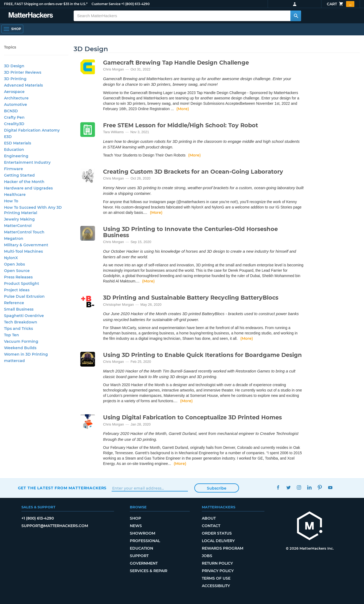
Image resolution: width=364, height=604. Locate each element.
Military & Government (26, 245)
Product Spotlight (22, 284)
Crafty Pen (14, 117)
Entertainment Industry (27, 162)
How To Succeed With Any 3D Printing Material (33, 210)
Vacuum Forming (21, 341)
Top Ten (12, 335)
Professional (145, 541)
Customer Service (106, 4)
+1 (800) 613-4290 (135, 4)
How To (11, 201)
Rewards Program (223, 548)
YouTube (330, 487)
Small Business (19, 309)
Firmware (14, 169)
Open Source (17, 271)
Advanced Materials (23, 85)
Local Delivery (218, 541)
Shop (135, 518)
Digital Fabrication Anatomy (32, 130)
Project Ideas (17, 290)
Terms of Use (216, 578)
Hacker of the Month (24, 182)
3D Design (14, 66)
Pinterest (320, 487)
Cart (341, 4)
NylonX (11, 258)
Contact (211, 526)
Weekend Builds (20, 348)
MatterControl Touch (24, 232)
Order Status (217, 533)
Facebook (278, 487)
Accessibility (216, 586)
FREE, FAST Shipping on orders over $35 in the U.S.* (46, 4)
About (209, 518)
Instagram (299, 487)
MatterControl (18, 226)
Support (139, 556)
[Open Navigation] (12, 29)
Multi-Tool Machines (23, 251)
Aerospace (14, 92)
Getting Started (19, 175)
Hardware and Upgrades (28, 188)
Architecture (16, 98)
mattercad (14, 361)
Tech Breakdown (21, 322)
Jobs (207, 556)
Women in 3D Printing (26, 354)
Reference (14, 303)
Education (14, 150)
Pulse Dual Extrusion (24, 296)
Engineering (16, 156)
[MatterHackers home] (310, 526)
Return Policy (217, 563)
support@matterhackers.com (55, 526)
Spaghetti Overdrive (24, 316)
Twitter (289, 487)
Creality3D (14, 124)
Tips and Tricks (18, 329)
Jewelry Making (19, 219)
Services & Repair (149, 571)
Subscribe (217, 488)
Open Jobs (14, 264)
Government (144, 563)
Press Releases (18, 277)
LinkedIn (310, 487)
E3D (8, 137)
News (136, 526)
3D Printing (15, 79)
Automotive (16, 105)
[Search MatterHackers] (296, 16)
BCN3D (11, 111)
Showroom (143, 533)
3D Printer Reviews (23, 72)
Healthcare (15, 195)
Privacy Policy (218, 571)
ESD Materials (18, 143)
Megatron (14, 238)
